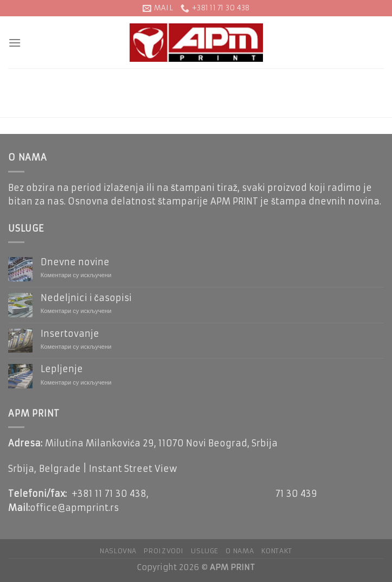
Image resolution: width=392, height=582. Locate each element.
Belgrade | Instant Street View (108, 469)
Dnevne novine (75, 262)
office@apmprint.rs (74, 508)
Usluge (205, 551)
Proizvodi (164, 551)
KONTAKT (277, 551)
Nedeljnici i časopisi (86, 298)
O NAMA (240, 551)
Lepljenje (62, 369)
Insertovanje (70, 334)
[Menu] (15, 43)
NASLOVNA (118, 551)
